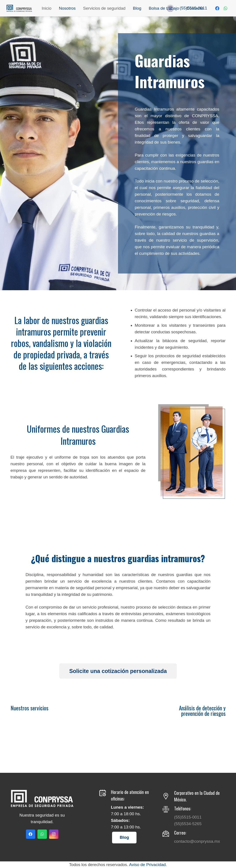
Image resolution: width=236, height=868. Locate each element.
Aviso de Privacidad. (148, 865)
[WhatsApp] (226, 8)
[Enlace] (20, 8)
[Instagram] (54, 834)
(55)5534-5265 (188, 824)
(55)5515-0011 (188, 817)
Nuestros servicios (29, 708)
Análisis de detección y (202, 708)
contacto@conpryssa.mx (197, 841)
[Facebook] (217, 8)
